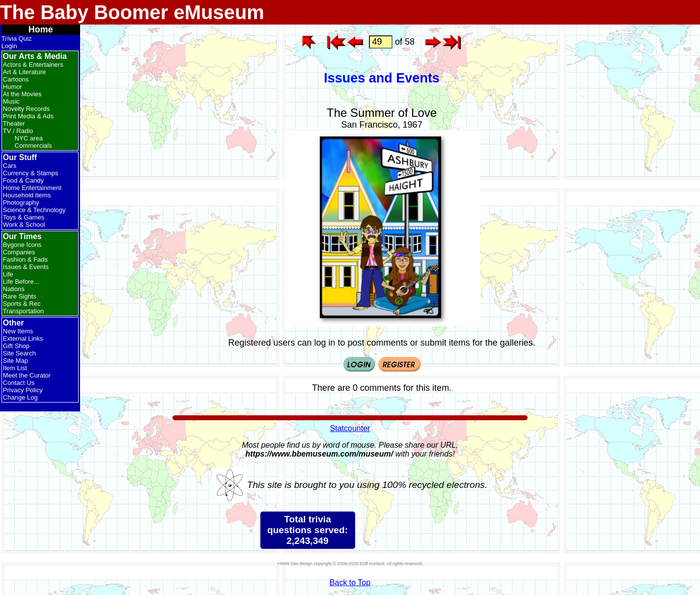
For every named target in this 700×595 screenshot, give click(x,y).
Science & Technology (34, 210)
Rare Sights (20, 296)
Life (8, 274)
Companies (19, 252)
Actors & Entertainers (33, 65)
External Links (23, 338)
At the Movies (22, 94)
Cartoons (16, 79)
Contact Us (19, 383)
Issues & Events (26, 267)
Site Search (19, 353)
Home (41, 29)
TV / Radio (18, 131)
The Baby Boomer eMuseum (132, 12)
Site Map (15, 361)
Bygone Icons (22, 245)
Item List (15, 368)
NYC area (29, 138)
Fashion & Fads (25, 259)
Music (11, 101)
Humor (13, 87)
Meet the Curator (27, 375)
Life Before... (21, 282)
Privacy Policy (23, 390)
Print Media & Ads (28, 116)
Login (9, 46)
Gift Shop (16, 346)
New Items (18, 331)
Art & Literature (24, 72)
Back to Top (350, 582)
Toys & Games (24, 217)
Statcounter (350, 428)
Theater (14, 123)
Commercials (33, 146)
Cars (10, 166)
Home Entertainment (32, 188)
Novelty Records (26, 109)
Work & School (24, 225)
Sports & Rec (22, 304)
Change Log (20, 397)
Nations (14, 289)
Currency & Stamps (31, 173)
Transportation (23, 311)
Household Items (27, 195)
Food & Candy (23, 180)
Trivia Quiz (17, 39)
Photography (21, 203)
